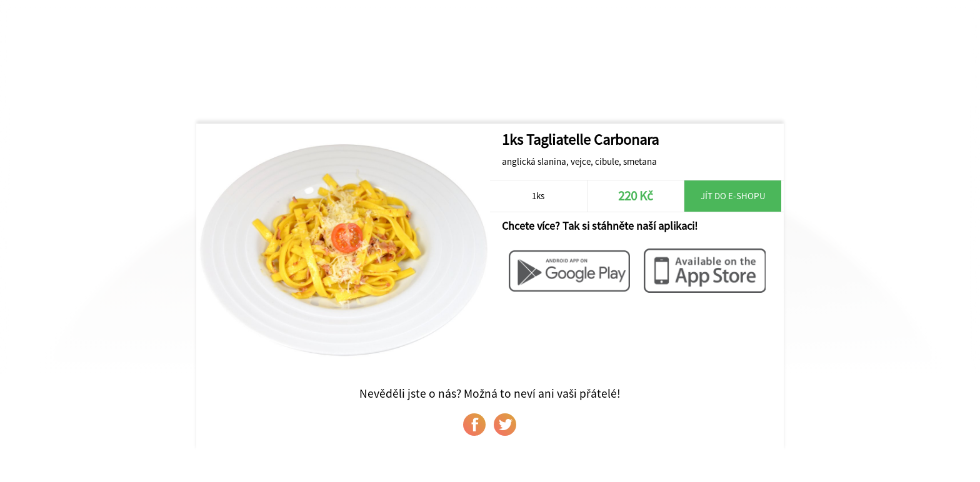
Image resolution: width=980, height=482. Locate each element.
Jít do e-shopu (733, 196)
